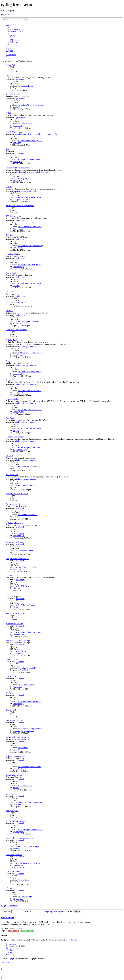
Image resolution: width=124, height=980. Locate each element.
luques (15, 788)
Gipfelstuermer (41, 134)
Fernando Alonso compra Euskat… (31, 802)
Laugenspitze (18, 412)
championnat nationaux (27, 550)
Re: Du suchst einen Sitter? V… (30, 410)
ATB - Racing (18, 229)
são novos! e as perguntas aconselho (19, 838)
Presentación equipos (14, 720)
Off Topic (9, 292)
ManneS (16, 107)
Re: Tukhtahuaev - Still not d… (30, 265)
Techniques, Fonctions (14, 523)
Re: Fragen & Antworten (27, 485)
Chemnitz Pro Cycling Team (23, 731)
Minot (15, 553)
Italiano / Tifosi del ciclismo (16, 613)
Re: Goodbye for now (26, 86)
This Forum (10, 75)
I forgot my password (52, 911)
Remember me (68, 911)
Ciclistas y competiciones (15, 756)
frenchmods (20, 508)
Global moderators (27, 931)
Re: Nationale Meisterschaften (29, 429)
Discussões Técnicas (13, 871)
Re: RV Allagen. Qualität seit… (30, 447)
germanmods (31, 346)
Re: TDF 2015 (23, 586)
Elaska (15, 517)
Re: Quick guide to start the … (29, 321)
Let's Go (16, 882)
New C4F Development (15, 132)
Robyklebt (17, 687)
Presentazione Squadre (14, 624)
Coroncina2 (17, 653)
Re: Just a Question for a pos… (29, 391)
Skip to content (7, 14)
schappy (16, 588)
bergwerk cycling (19, 450)
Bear (15, 88)
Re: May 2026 (23, 178)
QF (7, 594)
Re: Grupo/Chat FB (25, 897)
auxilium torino (19, 769)
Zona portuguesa (12, 811)
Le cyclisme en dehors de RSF (17, 559)
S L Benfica (17, 899)
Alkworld (30, 134)
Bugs (8, 149)
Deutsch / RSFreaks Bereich (16, 330)
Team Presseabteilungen (15, 437)
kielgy (15, 431)
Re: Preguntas (23, 748)
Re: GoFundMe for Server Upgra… (31, 105)
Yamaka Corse (18, 634)
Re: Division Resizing (26, 124)
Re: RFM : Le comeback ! (28, 515)
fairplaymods (32, 191)
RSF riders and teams (14, 216)
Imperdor (16, 849)
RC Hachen (17, 393)
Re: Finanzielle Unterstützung (29, 466)
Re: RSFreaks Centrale (26, 605)
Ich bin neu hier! (12, 475)
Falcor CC (17, 162)
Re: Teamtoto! (23, 302)
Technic (9, 113)
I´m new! (9, 311)
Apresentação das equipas (15, 821)
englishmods (20, 220)
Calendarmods (43, 172)
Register (13, 906)
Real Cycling (11, 273)
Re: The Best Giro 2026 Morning (30, 246)
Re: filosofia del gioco (26, 685)
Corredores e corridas (14, 855)
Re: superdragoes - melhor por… (30, 830)
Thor (15, 487)
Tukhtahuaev (18, 267)
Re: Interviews (23, 880)
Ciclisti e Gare (11, 659)
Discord (21, 534)
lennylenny (17, 143)
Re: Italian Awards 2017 (27, 668)
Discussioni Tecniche (14, 676)
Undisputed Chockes (21, 200)
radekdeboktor (18, 805)
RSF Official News (13, 94)
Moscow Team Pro (20, 670)
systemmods (20, 80)
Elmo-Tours (17, 355)
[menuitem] (18, 29)
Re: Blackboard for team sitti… (30, 227)
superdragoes (18, 832)
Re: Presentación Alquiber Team (30, 729)
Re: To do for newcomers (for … (30, 141)
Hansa (15, 750)
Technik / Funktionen (14, 340)
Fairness (9, 380)
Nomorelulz (17, 248)
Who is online (7, 918)
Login (4, 906)
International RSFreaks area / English (20, 206)
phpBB (13, 959)
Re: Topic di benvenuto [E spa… (30, 632)
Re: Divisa (22, 651)
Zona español (11, 710)
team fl (15, 305)
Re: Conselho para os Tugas (28, 846)
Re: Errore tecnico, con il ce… (29, 702)
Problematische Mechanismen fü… (31, 353)
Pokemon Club (18, 536)
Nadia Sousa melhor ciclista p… (30, 863)
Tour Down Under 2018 (27, 567)
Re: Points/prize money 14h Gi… (30, 160)
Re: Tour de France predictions (29, 284)
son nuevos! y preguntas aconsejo (18, 737)
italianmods (21, 346)
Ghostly (16, 286)
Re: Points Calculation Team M (30, 372)
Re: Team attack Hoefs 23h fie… (30, 197)
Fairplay (9, 187)
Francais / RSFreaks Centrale (17, 494)
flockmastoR (18, 126)
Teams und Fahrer (12, 399)
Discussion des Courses (15, 542)
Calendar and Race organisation (18, 168)
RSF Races (10, 235)
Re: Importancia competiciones (29, 767)
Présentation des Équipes (15, 504)
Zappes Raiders (71, 940)
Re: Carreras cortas (25, 786)
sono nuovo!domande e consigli (18, 641)
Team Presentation (13, 254)
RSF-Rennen (11, 418)
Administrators (13, 931)
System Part (10, 65)
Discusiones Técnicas (14, 775)
